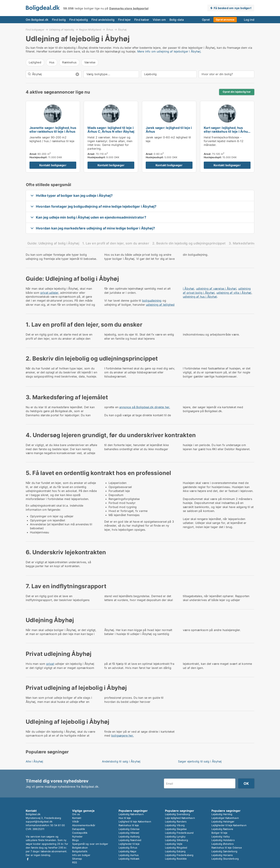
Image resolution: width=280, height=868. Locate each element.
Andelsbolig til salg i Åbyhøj (121, 761)
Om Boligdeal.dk (37, 20)
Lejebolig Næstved (130, 840)
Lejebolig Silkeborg (177, 840)
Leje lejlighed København (180, 818)
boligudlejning (152, 301)
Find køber (142, 20)
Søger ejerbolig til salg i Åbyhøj (200, 761)
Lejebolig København (131, 814)
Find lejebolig (79, 20)
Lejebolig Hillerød (129, 833)
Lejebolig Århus (128, 848)
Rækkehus (69, 62)
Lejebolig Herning (222, 814)
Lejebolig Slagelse (176, 829)
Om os (76, 814)
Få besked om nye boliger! (233, 8)
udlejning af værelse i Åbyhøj (216, 289)
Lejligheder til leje (129, 844)
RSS (75, 862)
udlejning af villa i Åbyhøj (234, 293)
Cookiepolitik (80, 833)
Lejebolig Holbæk (129, 859)
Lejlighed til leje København (135, 821)
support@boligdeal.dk (39, 821)
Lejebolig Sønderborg (224, 851)
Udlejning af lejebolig (62, 29)
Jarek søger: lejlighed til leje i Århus (169, 130)
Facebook (28, 859)
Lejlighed (35, 62)
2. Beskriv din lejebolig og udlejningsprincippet (189, 243)
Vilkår (76, 821)
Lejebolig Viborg (175, 825)
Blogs (75, 840)
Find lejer (124, 20)
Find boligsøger (35, 29)
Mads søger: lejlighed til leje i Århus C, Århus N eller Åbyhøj (111, 130)
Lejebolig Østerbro (223, 844)
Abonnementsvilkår (84, 825)
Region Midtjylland (90, 29)
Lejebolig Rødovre (222, 829)
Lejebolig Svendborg (177, 814)
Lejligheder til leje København (229, 825)
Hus (52, 62)
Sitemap (77, 859)
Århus (110, 29)
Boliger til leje (219, 833)
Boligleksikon (80, 848)
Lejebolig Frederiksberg (179, 855)
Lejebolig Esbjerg (175, 851)
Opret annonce (225, 20)
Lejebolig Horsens (222, 855)
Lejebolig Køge (127, 851)
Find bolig (59, 20)
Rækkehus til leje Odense (227, 848)
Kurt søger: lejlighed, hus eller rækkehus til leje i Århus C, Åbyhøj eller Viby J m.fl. (227, 132)
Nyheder (77, 836)
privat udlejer (49, 293)
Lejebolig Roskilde (176, 859)
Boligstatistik (80, 851)
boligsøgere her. (122, 736)
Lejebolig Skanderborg (225, 859)
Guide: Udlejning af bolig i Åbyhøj (53, 243)
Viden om (159, 20)
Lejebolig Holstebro (223, 840)
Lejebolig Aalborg (129, 836)
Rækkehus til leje (129, 825)
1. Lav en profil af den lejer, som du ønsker (116, 243)
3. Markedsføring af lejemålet (252, 243)
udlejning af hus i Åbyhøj (200, 297)
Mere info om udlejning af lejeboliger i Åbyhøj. (169, 51)
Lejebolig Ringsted (176, 848)
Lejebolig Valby (221, 836)
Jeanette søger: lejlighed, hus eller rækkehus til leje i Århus (53, 130)
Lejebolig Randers (176, 821)
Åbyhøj (122, 30)
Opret (206, 20)
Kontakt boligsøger (53, 165)
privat (50, 664)
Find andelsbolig (103, 20)
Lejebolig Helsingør (223, 821)
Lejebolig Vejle (174, 844)
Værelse (90, 62)
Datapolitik (79, 829)
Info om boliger (81, 855)
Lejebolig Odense (129, 829)
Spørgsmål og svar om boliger (90, 844)
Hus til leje (125, 818)
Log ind (249, 20)
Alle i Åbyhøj (34, 761)
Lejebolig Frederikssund (179, 833)
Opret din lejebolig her (237, 92)
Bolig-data (177, 20)
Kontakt (77, 818)
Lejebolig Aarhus (129, 855)
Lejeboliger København (225, 818)
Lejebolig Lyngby (175, 836)
